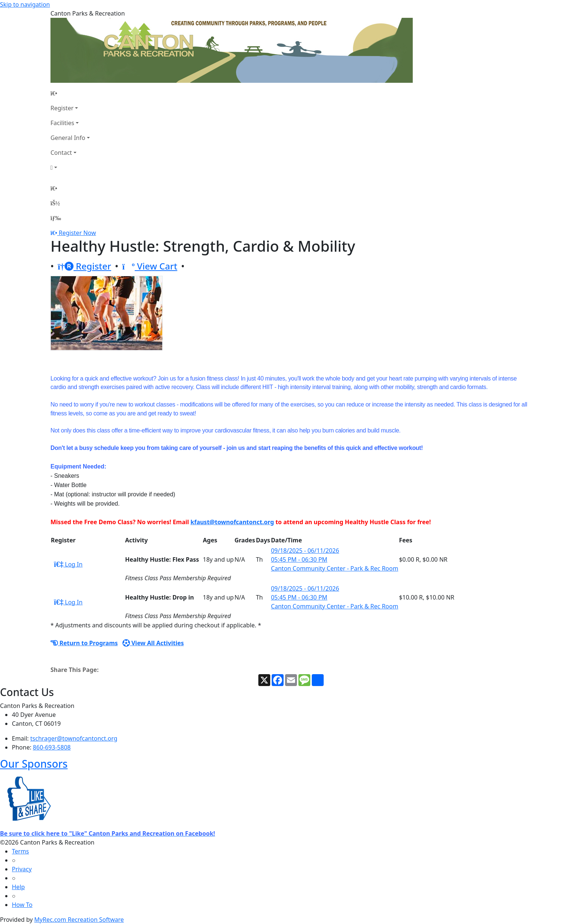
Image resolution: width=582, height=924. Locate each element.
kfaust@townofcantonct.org (232, 522)
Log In (68, 564)
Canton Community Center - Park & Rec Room (335, 568)
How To (22, 905)
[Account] (70, 167)
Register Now (77, 233)
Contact (61, 153)
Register (62, 108)
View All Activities (153, 643)
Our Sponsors (34, 764)
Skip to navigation (25, 4)
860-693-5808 (52, 747)
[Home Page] (70, 93)
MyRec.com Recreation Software (79, 920)
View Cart (150, 266)
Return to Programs (84, 643)
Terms (20, 851)
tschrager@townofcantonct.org (74, 738)
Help (18, 887)
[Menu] (56, 218)
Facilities (62, 123)
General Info (68, 138)
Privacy (22, 869)
